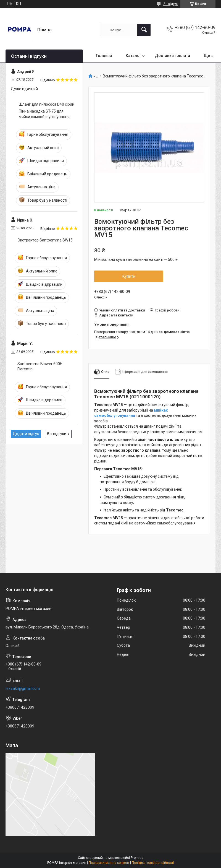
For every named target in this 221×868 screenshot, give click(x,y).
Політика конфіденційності (153, 863)
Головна (104, 56)
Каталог (133, 56)
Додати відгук (26, 434)
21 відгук (170, 4)
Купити (129, 276)
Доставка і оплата (173, 56)
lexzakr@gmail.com (23, 688)
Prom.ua (137, 858)
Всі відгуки (57, 434)
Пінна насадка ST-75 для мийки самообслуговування (44, 114)
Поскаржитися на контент (109, 863)
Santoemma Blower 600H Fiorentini (40, 367)
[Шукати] (144, 30)
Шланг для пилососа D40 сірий (47, 104)
